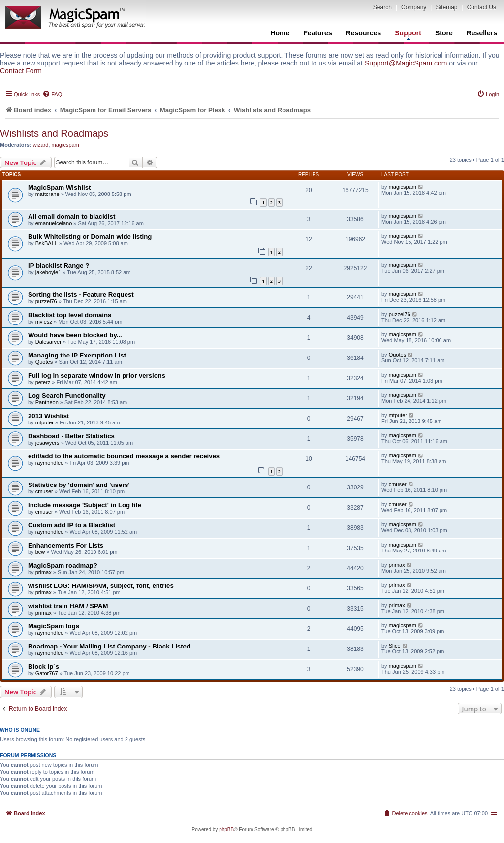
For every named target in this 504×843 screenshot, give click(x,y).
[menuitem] (52, 94)
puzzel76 (46, 301)
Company (414, 7)
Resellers (482, 33)
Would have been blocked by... (75, 335)
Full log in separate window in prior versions (97, 375)
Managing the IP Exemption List (77, 355)
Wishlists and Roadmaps (54, 133)
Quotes (44, 362)
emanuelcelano (54, 223)
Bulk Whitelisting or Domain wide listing (90, 237)
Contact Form (21, 71)
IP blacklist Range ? (59, 266)
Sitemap (446, 7)
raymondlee (49, 463)
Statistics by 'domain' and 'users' (79, 485)
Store (444, 33)
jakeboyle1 (48, 272)
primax (44, 572)
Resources (364, 33)
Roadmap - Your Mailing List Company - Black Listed (109, 646)
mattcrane (47, 194)
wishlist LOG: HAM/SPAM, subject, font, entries (101, 586)
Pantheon (47, 402)
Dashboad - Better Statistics (71, 436)
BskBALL (47, 243)
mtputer (45, 422)
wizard (41, 145)
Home (280, 33)
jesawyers (47, 443)
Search (382, 7)
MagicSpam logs (54, 626)
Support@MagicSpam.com (406, 63)
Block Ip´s (44, 666)
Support (408, 34)
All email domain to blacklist (72, 216)
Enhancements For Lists (66, 545)
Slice (395, 646)
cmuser (44, 491)
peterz (43, 382)
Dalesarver (48, 342)
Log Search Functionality (67, 396)
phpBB (226, 829)
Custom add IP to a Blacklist (72, 525)
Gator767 (47, 673)
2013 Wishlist (48, 416)
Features (317, 33)
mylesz (44, 322)
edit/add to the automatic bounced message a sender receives (124, 456)
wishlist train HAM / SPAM (68, 606)
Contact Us (482, 7)
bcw (40, 552)
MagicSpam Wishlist (59, 187)
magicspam (65, 145)
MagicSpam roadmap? (63, 566)
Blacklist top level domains (70, 315)
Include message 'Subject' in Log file (85, 505)
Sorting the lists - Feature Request (81, 295)
